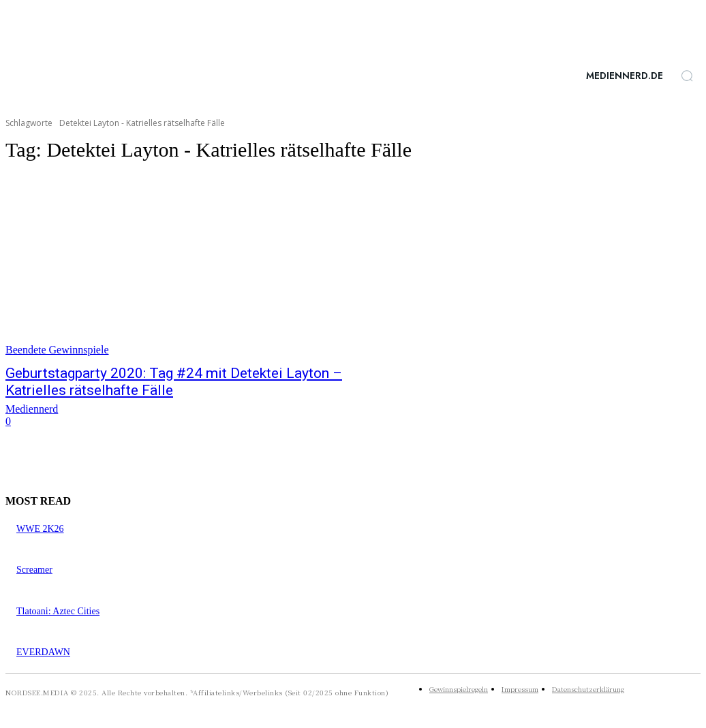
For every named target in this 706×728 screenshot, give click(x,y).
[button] (687, 76)
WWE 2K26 (40, 529)
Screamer (34, 570)
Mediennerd (32, 409)
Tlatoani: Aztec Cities (58, 611)
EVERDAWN (43, 652)
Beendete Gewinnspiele (57, 350)
